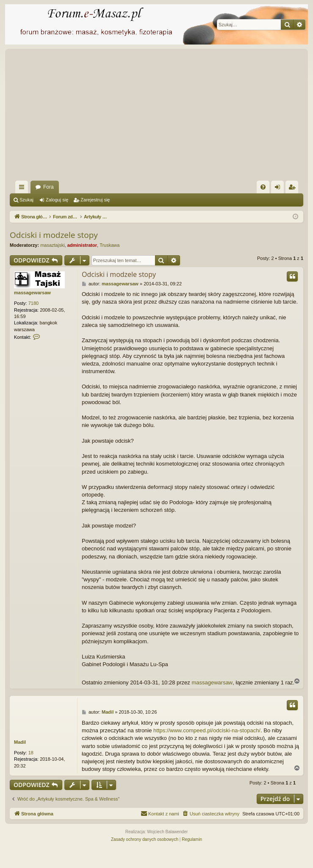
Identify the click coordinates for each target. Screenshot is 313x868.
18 (31, 753)
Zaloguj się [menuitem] (279, 189)
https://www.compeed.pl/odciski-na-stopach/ (207, 730)
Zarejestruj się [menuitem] (294, 189)
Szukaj (26, 200)
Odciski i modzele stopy (54, 235)
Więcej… (23, 189)
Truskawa (109, 245)
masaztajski (52, 245)
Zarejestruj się (95, 200)
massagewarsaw (32, 293)
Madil (20, 742)
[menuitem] (263, 187)
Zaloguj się (57, 200)
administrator (82, 245)
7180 (33, 303)
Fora (48, 187)
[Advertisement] (161, 117)
